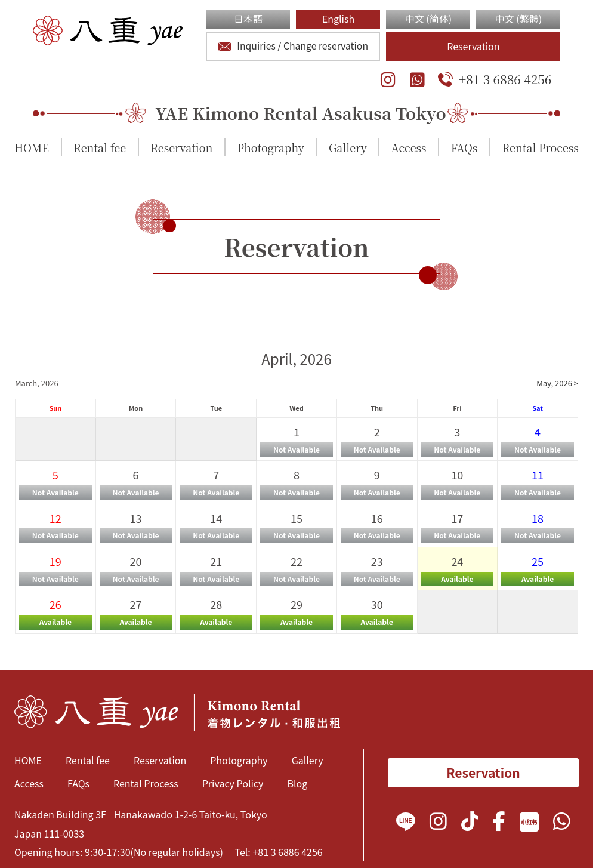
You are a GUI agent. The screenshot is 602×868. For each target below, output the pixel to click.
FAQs (464, 147)
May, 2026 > (557, 383)
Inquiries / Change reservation (293, 46)
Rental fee (100, 147)
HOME (32, 147)
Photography (271, 147)
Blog (297, 783)
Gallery (348, 147)
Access (409, 147)
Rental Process (540, 147)
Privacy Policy (233, 783)
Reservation (473, 46)
